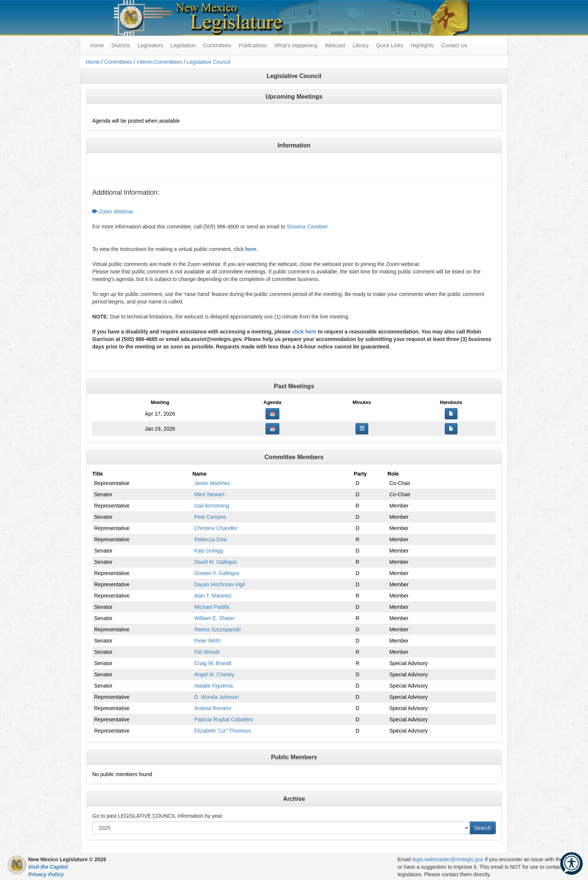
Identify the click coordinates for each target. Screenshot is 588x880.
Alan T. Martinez (213, 596)
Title (98, 474)
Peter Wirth (207, 641)
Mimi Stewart (209, 494)
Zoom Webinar (113, 212)
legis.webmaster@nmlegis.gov (448, 859)
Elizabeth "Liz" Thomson (223, 731)
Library (361, 45)
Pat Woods (207, 652)
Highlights (422, 45)
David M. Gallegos (216, 562)
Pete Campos (210, 517)
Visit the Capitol (48, 867)
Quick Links (390, 45)
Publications (253, 45)
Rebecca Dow (211, 539)
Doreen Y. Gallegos (217, 573)
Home (93, 62)
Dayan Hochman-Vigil (220, 584)
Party (360, 474)
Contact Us (454, 45)
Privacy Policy (46, 874)
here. (251, 249)
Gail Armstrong (212, 506)
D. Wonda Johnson (217, 697)
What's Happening (296, 45)
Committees (217, 45)
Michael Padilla (212, 607)
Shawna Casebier (307, 227)
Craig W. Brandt (213, 663)
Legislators (150, 45)
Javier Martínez (212, 483)
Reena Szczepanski (217, 629)
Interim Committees (159, 62)
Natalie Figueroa (214, 686)
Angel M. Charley (214, 674)
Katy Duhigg (208, 551)
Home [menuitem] (97, 45)
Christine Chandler (216, 528)
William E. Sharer (214, 618)
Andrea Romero (213, 708)
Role (393, 474)
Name (199, 474)
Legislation (183, 45)
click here (304, 332)
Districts (121, 45)
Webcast (335, 45)
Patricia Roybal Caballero (224, 719)
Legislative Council (208, 62)
